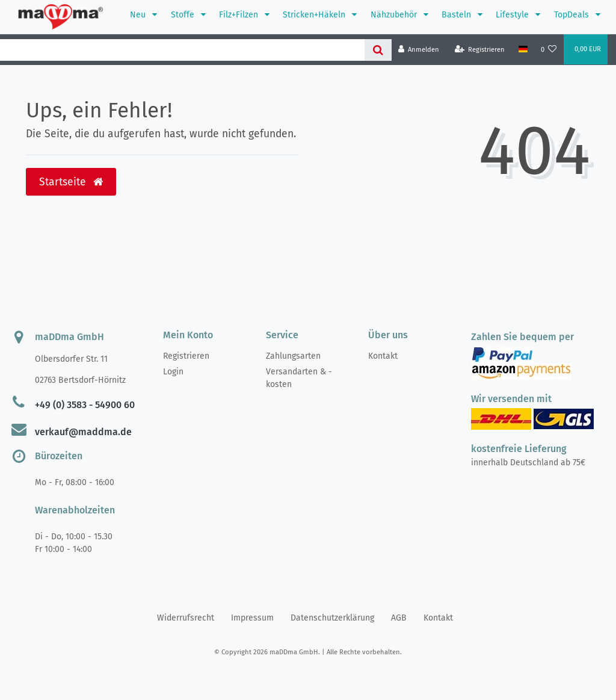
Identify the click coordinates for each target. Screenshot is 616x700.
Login (173, 372)
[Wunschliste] (549, 50)
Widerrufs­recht (186, 618)
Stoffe (184, 15)
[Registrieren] (480, 50)
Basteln (457, 15)
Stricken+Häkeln (315, 15)
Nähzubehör (395, 15)
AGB (399, 618)
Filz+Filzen (240, 15)
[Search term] (182, 50)
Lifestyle (513, 15)
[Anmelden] (419, 50)
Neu (139, 15)
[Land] (522, 49)
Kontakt (383, 356)
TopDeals (573, 15)
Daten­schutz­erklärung (332, 618)
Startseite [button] (71, 182)
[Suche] (378, 50)
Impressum (252, 618)
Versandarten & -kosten (299, 378)
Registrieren (186, 356)
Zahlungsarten (293, 356)
